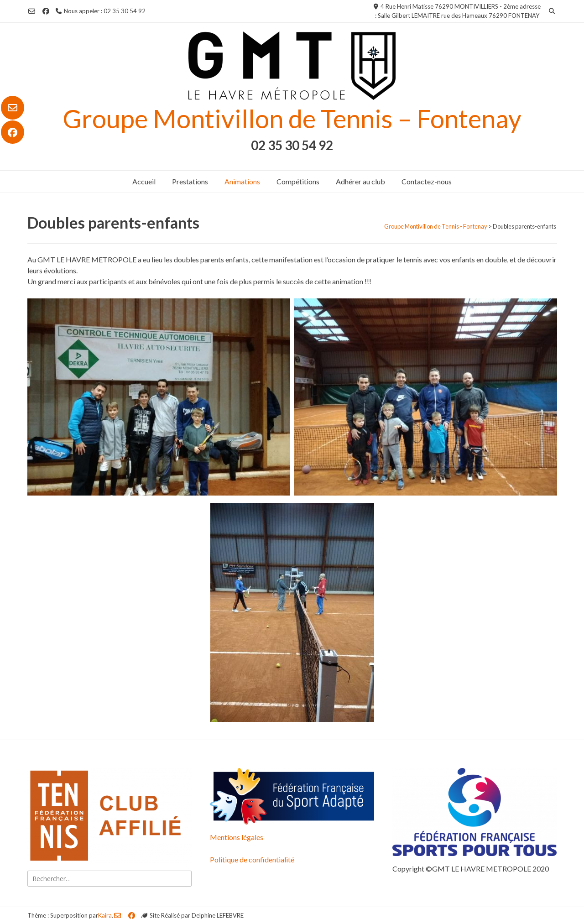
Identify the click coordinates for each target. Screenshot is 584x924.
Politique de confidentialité (252, 859)
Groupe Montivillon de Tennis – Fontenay (292, 118)
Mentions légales (237, 837)
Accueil (144, 181)
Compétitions (298, 181)
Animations (242, 181)
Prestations (190, 181)
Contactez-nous (427, 181)
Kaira (105, 915)
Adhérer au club (360, 181)
